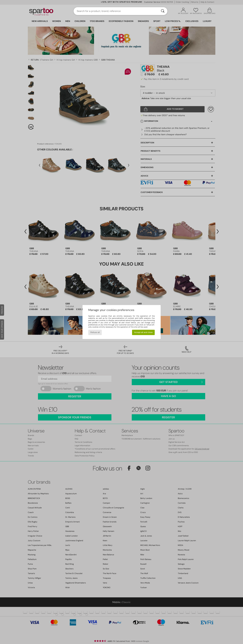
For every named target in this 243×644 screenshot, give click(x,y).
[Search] (163, 11)
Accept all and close (143, 332)
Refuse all (95, 332)
